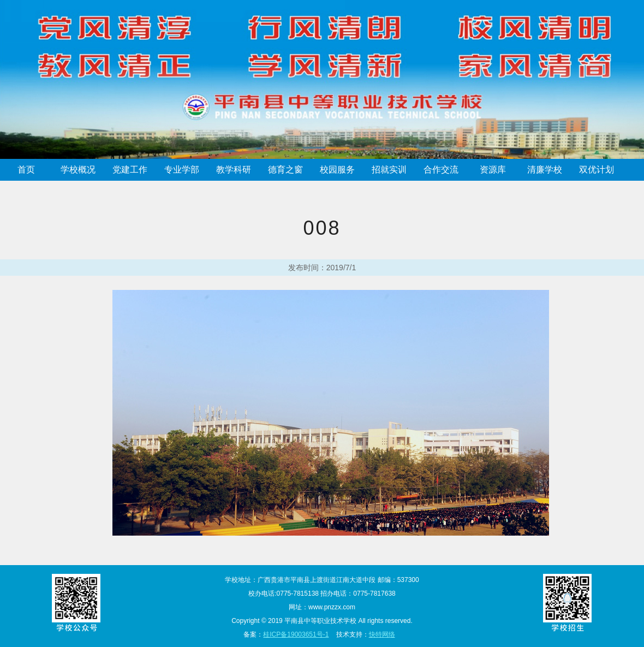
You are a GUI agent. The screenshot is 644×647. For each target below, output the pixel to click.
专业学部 (182, 170)
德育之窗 (285, 170)
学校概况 (78, 170)
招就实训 (389, 170)
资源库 (493, 170)
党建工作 (130, 170)
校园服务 (337, 170)
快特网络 (382, 634)
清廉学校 (545, 170)
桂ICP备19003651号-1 (296, 634)
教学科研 (234, 170)
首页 (26, 170)
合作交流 (441, 170)
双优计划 (597, 170)
